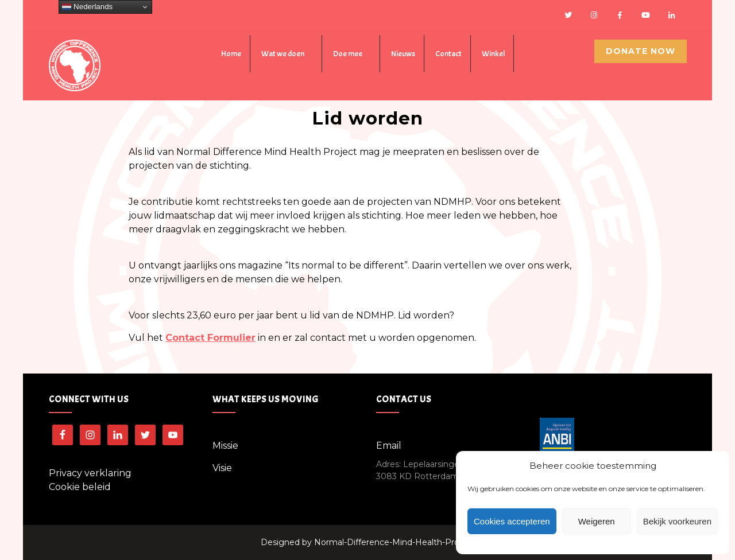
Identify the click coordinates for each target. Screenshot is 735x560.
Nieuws (403, 54)
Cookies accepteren (512, 521)
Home (231, 54)
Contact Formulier (210, 338)
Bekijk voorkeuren (677, 521)
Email (389, 446)
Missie (225, 446)
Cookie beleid (80, 487)
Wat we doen (283, 54)
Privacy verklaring (90, 473)
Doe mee (348, 54)
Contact (448, 54)
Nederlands (87, 7)
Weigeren (597, 521)
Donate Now (641, 51)
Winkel (493, 54)
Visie (222, 468)
